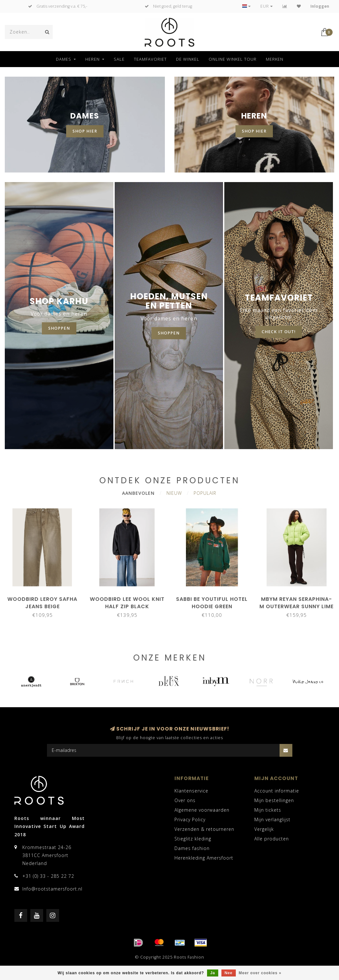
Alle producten (272, 839)
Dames (64, 59)
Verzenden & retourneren (204, 829)
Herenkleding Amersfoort (204, 858)
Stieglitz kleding (193, 839)
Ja (213, 973)
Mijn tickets (268, 810)
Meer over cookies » (260, 973)
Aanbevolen (138, 493)
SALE (119, 59)
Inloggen (320, 6)
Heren (92, 59)
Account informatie (277, 791)
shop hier (85, 131)
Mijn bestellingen (274, 800)
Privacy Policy (190, 819)
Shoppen (169, 333)
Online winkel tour (233, 59)
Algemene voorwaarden (202, 810)
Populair (205, 493)
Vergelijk (264, 829)
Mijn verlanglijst (272, 819)
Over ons (185, 800)
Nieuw (174, 493)
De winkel (188, 59)
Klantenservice (191, 791)
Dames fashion (192, 848)
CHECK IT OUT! (279, 332)
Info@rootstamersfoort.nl (52, 889)
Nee (229, 973)
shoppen (59, 328)
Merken (275, 59)
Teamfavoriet (150, 59)
